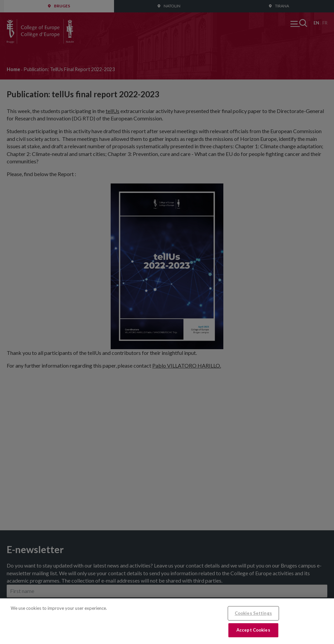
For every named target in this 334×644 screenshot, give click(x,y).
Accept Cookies (253, 630)
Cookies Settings (253, 613)
